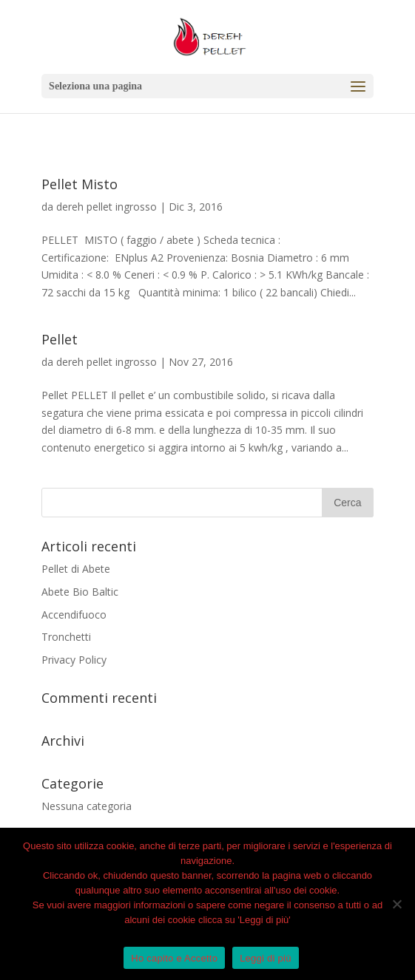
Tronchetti (66, 637)
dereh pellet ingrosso (107, 207)
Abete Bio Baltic (80, 592)
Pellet (60, 339)
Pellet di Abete (76, 569)
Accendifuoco (74, 615)
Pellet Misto (80, 184)
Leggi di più (266, 958)
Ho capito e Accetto (174, 958)
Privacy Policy (74, 660)
